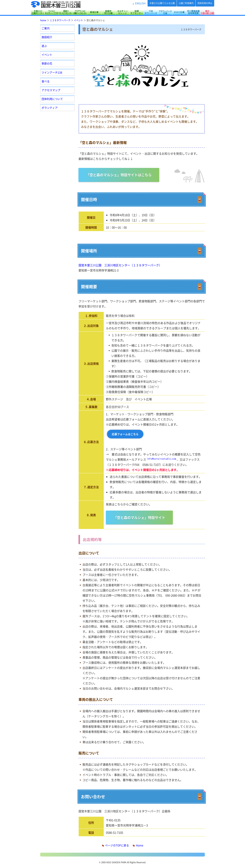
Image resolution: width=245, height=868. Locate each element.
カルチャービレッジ (122, 12)
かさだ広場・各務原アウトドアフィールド (179, 12)
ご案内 (46, 28)
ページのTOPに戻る (116, 845)
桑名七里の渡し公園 (207, 12)
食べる (46, 81)
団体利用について (52, 99)
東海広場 (94, 12)
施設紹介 (47, 37)
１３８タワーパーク (60, 20)
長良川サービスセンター (66, 12)
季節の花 (47, 63)
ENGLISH (140, 3)
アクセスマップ (51, 90)
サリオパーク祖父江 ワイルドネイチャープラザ (52, 12)
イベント (78, 20)
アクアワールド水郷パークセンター (80, 12)
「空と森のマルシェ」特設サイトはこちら (119, 175)
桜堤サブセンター (137, 12)
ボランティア (50, 108)
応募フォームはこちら (125, 434)
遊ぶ (44, 46)
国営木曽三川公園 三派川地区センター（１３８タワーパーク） (120, 265)
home (43, 20)
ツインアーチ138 (52, 72)
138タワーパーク (151, 12)
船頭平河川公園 (108, 12)
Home (138, 845)
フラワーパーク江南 (165, 12)
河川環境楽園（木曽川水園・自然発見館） (193, 12)
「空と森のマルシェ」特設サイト (139, 517)
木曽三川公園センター (38, 12)
